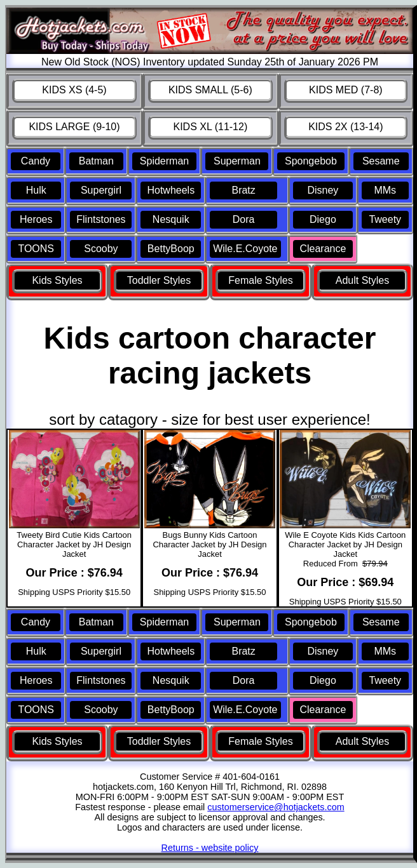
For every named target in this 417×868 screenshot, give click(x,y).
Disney (323, 190)
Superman (237, 161)
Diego (323, 219)
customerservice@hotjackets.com (276, 807)
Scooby (101, 249)
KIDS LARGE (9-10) (74, 127)
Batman (96, 161)
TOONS (36, 249)
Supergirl (101, 190)
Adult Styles (362, 280)
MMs (385, 190)
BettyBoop (171, 249)
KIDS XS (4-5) (74, 90)
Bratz (243, 190)
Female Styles (260, 280)
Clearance (323, 249)
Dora (244, 219)
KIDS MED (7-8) (346, 90)
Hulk (36, 190)
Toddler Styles (159, 280)
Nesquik (171, 219)
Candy (36, 161)
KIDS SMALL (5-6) (210, 90)
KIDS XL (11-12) (210, 127)
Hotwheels (171, 190)
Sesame (381, 161)
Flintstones (101, 219)
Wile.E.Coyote (245, 249)
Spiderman (164, 161)
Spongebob (311, 161)
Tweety (385, 219)
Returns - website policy (210, 848)
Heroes (36, 219)
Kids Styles (57, 280)
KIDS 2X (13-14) (345, 127)
